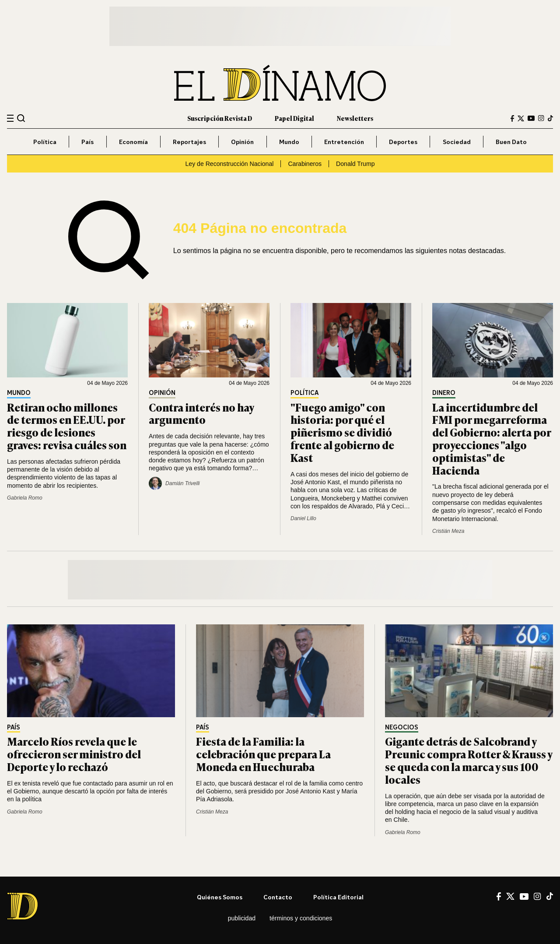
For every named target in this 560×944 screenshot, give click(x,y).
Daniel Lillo (303, 518)
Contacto (278, 897)
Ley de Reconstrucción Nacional (229, 164)
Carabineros (305, 164)
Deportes (403, 142)
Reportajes (189, 142)
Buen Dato (511, 142)
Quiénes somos (220, 897)
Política (45, 142)
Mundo (289, 142)
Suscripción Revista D (220, 118)
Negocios (402, 727)
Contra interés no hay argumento (201, 413)
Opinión (242, 142)
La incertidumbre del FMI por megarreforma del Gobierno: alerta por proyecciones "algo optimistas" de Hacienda (492, 439)
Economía (133, 142)
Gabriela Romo (25, 498)
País (87, 142)
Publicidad (242, 918)
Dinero (444, 393)
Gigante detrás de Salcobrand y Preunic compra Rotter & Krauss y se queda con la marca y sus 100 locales (469, 760)
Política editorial (338, 897)
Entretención (344, 142)
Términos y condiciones (301, 918)
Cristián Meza (448, 531)
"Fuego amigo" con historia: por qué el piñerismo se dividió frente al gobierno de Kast (342, 432)
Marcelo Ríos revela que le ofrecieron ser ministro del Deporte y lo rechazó (74, 754)
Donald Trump (355, 164)
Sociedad (457, 142)
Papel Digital (294, 118)
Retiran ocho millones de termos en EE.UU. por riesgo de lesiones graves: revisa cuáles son (67, 426)
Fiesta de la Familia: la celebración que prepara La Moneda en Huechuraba (263, 754)
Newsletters (355, 118)
